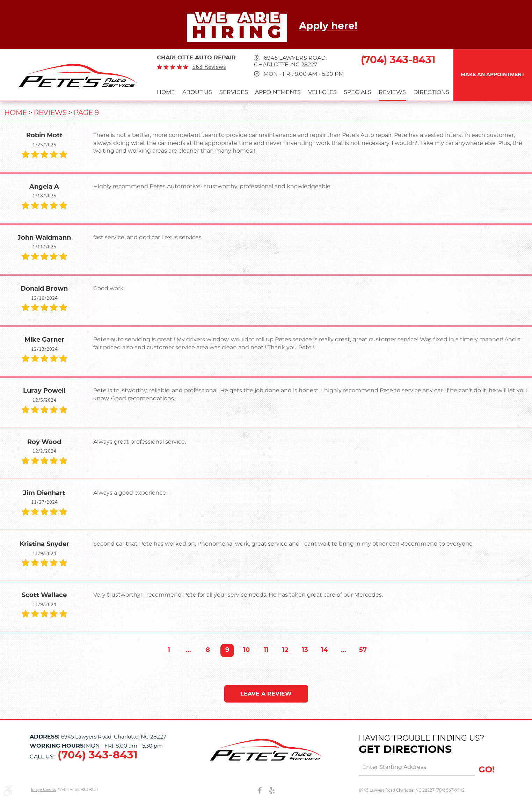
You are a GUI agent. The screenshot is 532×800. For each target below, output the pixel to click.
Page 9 (86, 113)
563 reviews (209, 67)
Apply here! (328, 26)
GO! (487, 770)
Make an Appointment (493, 75)
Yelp (272, 790)
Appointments (278, 92)
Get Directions (405, 750)
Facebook (260, 790)
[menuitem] (166, 93)
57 (363, 650)
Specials (358, 92)
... (188, 650)
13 (305, 650)
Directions (431, 92)
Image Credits (43, 789)
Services (234, 92)
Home (166, 92)
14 (324, 650)
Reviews (392, 92)
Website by (78, 790)
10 (246, 650)
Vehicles (322, 92)
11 (266, 650)
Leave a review (266, 694)
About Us (197, 92)
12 (285, 650)
